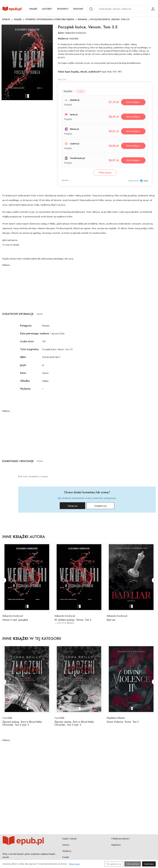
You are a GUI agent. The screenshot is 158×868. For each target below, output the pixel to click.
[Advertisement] (79, 288)
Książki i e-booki (69, 839)
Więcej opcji (74, 864)
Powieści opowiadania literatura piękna (50, 19)
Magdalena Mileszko (116, 718)
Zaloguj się (72, 506)
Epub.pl (6, 19)
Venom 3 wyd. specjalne (15, 620)
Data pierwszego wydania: (35, 333)
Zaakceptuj (149, 864)
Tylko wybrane (133, 864)
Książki (33, 9)
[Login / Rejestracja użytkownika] (153, 9)
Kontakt (78, 9)
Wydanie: (25, 389)
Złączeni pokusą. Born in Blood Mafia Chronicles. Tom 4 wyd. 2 (22, 723)
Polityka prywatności (120, 839)
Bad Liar (111, 620)
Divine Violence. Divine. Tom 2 (123, 722)
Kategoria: (26, 326)
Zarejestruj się (100, 506)
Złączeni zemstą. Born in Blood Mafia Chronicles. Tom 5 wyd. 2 (74, 723)
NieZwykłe (74, 39)
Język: (23, 365)
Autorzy (47, 9)
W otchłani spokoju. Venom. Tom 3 (73, 620)
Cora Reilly (7, 718)
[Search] (91, 9)
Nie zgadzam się (114, 864)
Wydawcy (63, 9)
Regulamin (116, 845)
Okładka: (25, 381)
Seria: (23, 373)
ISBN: (23, 357)
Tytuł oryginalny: (30, 349)
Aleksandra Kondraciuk (75, 33)
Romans (82, 19)
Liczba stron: (27, 341)
